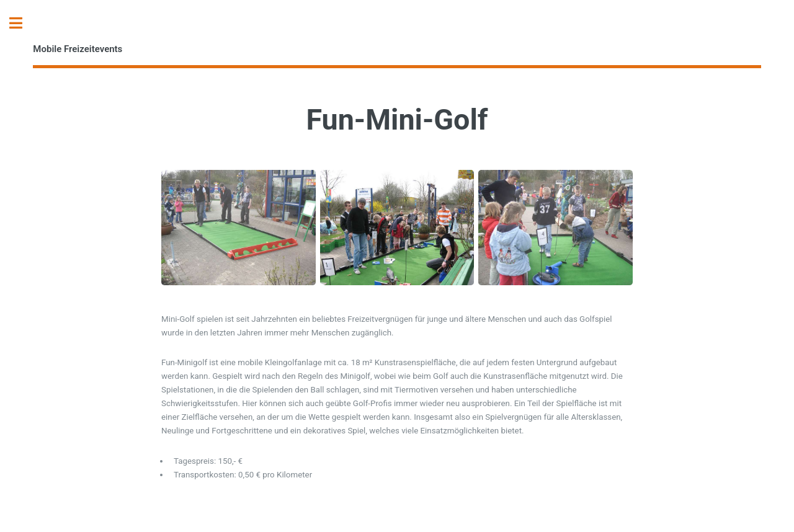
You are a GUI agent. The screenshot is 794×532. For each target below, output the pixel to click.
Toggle (22, 23)
